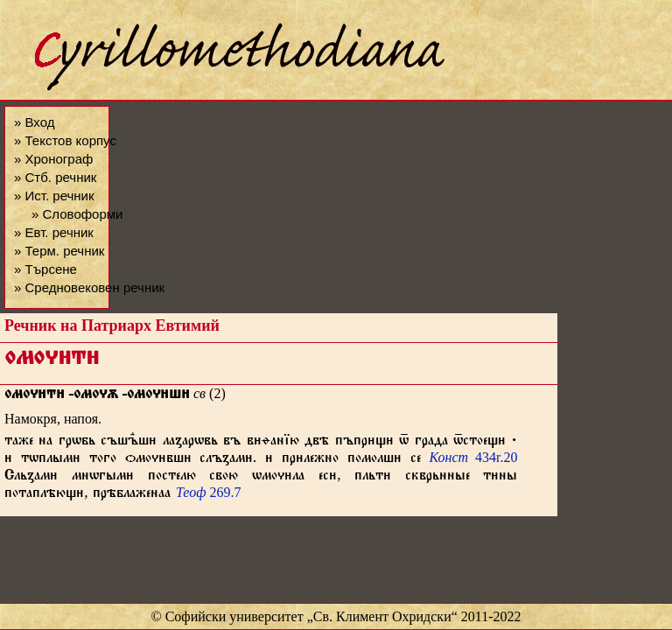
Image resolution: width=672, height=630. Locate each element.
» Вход (34, 122)
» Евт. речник (54, 232)
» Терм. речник (59, 251)
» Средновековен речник (89, 287)
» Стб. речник (55, 177)
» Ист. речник (54, 196)
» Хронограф (53, 159)
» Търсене (45, 269)
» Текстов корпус (65, 140)
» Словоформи (77, 214)
